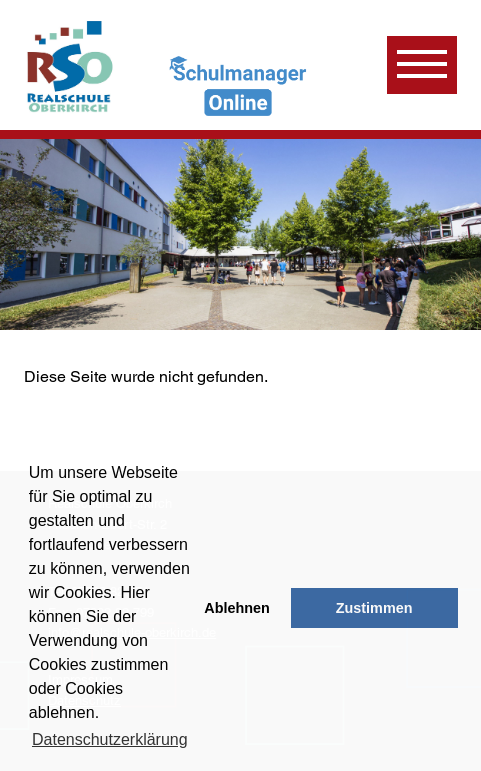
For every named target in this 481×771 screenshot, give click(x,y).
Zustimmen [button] (374, 608)
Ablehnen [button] (237, 608)
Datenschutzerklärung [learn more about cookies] (110, 739)
